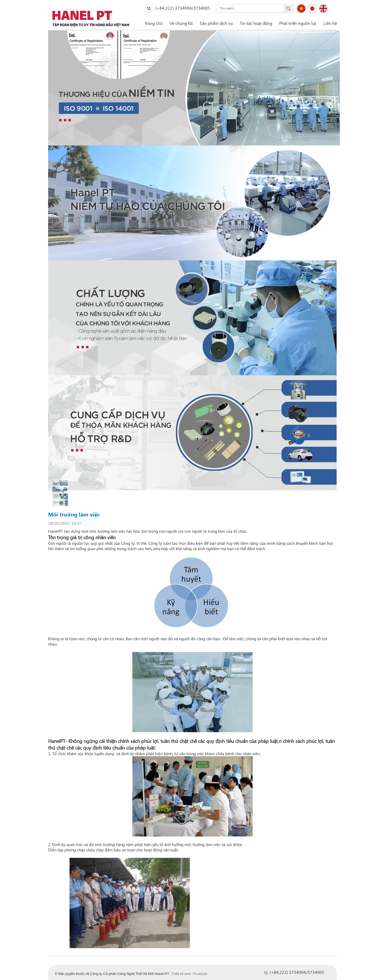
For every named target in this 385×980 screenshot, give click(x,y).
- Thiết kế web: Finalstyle (188, 974)
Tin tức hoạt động (256, 23)
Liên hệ (330, 23)
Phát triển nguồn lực (298, 23)
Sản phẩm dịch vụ (216, 23)
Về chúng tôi (181, 23)
